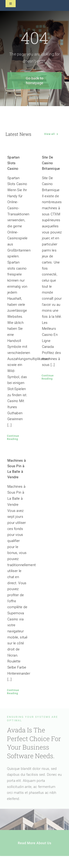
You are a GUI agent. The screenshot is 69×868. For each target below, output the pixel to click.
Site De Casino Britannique (51, 163)
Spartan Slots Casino (13, 163)
